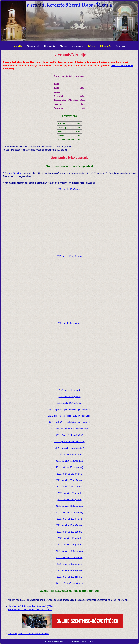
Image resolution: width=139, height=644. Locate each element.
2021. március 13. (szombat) (69, 558)
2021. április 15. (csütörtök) (69, 256)
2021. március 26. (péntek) (69, 474)
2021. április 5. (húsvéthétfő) (70, 435)
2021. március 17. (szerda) (69, 532)
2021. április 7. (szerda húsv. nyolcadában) (70, 422)
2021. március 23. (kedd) (69, 493)
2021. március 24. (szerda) (69, 487)
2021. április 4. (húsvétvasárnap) (69, 442)
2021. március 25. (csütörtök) (69, 480)
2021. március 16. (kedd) (69, 538)
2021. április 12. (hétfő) (70, 397)
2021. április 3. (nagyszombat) (69, 448)
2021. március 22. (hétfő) (70, 500)
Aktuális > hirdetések (122, 66)
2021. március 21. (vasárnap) (69, 506)
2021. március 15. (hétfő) (70, 545)
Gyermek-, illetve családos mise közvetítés (28, 634)
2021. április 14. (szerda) (69, 323)
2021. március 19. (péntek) (69, 519)
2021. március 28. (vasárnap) (69, 461)
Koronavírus (77, 46)
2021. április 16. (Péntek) (70, 189)
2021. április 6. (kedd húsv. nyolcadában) (69, 429)
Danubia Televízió (13, 173)
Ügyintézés (50, 46)
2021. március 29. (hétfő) (70, 454)
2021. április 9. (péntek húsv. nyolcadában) (70, 409)
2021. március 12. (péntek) (69, 564)
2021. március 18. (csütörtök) (69, 525)
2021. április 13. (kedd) (69, 390)
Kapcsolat (120, 46)
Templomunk (33, 46)
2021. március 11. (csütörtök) (69, 570)
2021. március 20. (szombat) (69, 512)
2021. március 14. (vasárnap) (69, 551)
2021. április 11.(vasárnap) (69, 403)
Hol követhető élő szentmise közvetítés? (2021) (31, 610)
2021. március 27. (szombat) (69, 467)
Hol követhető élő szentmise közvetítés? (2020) (31, 606)
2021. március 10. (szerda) (69, 577)
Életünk (63, 46)
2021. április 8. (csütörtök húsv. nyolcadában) (69, 416)
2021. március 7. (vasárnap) (69, 583)
